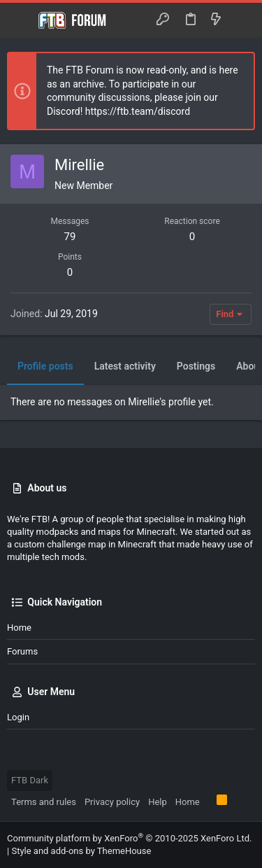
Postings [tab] (196, 366)
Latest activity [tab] (125, 366)
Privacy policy (112, 802)
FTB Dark (30, 780)
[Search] (241, 20)
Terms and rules (44, 802)
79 (70, 237)
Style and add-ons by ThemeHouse (81, 851)
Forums (22, 651)
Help (158, 802)
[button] (21, 20)
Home (19, 628)
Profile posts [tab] (45, 366)
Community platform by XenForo (129, 838)
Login (18, 717)
